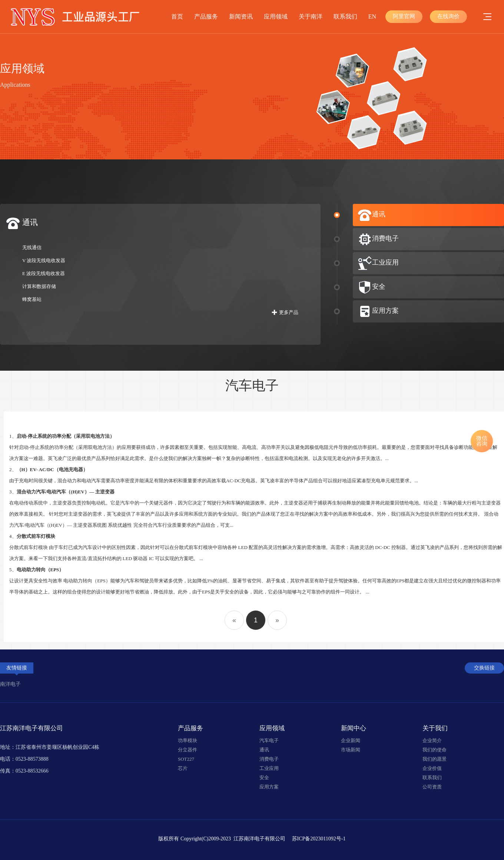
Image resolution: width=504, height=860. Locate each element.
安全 (264, 778)
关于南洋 (311, 16)
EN (372, 16)
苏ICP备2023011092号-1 (319, 839)
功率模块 (188, 740)
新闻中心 (354, 728)
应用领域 (276, 16)
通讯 (264, 750)
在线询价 (448, 16)
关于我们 (435, 728)
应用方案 (269, 787)
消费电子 (269, 759)
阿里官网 (404, 16)
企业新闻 (351, 740)
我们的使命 (435, 750)
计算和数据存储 (39, 286)
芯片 (183, 768)
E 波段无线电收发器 (44, 273)
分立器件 (188, 750)
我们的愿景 (435, 759)
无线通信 (32, 247)
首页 (177, 16)
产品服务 (206, 16)
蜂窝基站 (32, 299)
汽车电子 (269, 740)
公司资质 (432, 787)
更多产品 (289, 312)
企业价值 (432, 768)
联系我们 (345, 16)
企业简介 (432, 740)
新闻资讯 (241, 16)
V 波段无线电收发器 (44, 260)
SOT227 (186, 759)
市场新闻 (351, 750)
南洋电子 (10, 684)
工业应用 (269, 768)
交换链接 (484, 668)
